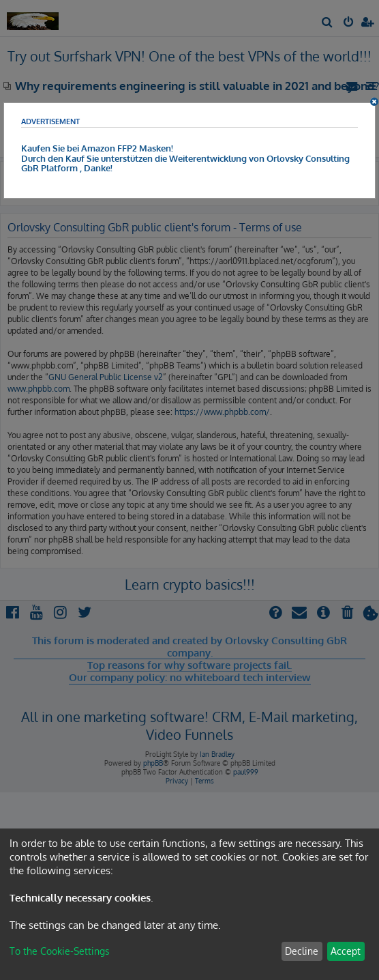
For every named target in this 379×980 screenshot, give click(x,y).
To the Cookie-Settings (60, 951)
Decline (302, 951)
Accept (346, 951)
